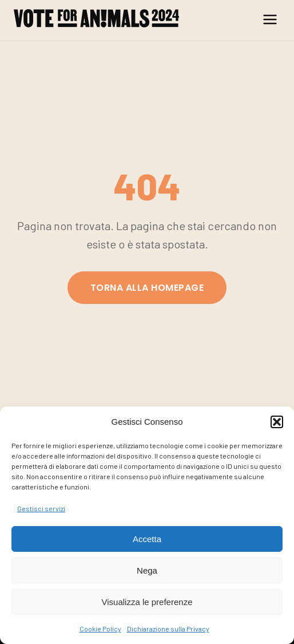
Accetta (147, 539)
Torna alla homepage (147, 288)
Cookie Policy (100, 629)
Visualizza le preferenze (147, 602)
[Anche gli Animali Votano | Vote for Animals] (96, 20)
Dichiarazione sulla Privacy (168, 629)
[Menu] (270, 20)
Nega (147, 570)
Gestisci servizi (41, 508)
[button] (277, 422)
